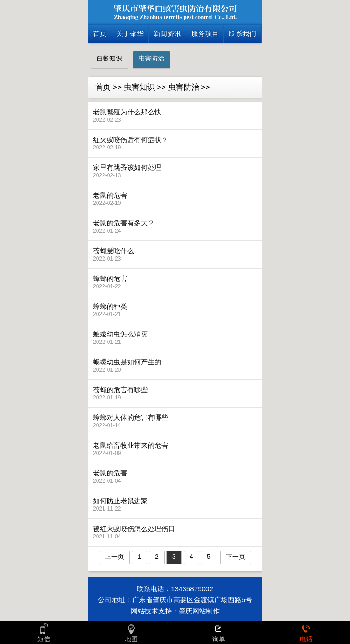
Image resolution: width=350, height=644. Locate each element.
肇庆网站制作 (199, 611)
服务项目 (205, 33)
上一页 (114, 557)
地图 (131, 633)
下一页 (236, 557)
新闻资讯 (167, 33)
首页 (100, 33)
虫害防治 (151, 58)
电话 (306, 633)
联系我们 (242, 33)
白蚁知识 (109, 58)
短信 (44, 633)
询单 (219, 633)
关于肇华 (130, 33)
